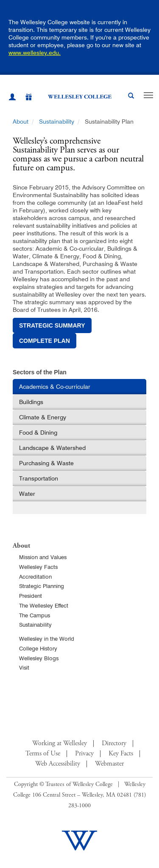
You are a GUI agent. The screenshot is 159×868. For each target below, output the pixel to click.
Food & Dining (38, 433)
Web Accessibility (58, 764)
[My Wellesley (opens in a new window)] (12, 98)
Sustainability (57, 122)
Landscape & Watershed (52, 448)
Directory (114, 744)
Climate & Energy (43, 417)
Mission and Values (43, 557)
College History (38, 648)
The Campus (35, 615)
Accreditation (35, 577)
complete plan (45, 341)
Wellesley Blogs (39, 658)
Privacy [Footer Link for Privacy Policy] (84, 754)
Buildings (31, 402)
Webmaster (109, 764)
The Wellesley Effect (44, 605)
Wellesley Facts (38, 567)
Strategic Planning (42, 586)
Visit (24, 667)
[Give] (24, 98)
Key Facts (121, 754)
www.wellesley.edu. (35, 53)
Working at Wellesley (60, 744)
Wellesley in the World (47, 639)
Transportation (39, 478)
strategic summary (52, 325)
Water (27, 494)
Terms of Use (43, 754)
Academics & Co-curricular (55, 387)
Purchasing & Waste (46, 463)
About (21, 122)
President (31, 596)
